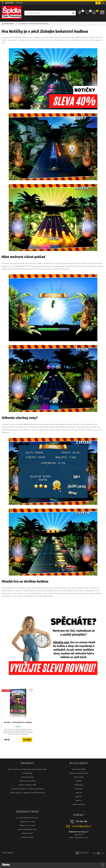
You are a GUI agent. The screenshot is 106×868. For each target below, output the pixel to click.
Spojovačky (79, 789)
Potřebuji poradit (27, 833)
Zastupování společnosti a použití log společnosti (27, 789)
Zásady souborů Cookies (27, 781)
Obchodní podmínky (27, 777)
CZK (98, 3)
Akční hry (79, 793)
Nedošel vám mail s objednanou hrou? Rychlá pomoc (27, 793)
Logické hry (79, 797)
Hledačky (79, 781)
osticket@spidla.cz (81, 826)
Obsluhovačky (79, 785)
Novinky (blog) (79, 777)
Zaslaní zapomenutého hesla (27, 829)
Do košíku (27, 740)
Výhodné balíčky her (79, 804)
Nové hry (79, 800)
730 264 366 (81, 821)
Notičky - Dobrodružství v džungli (18, 722)
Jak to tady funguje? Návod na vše (27, 818)
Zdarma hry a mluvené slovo (79, 773)
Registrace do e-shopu (27, 822)
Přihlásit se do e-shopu (27, 826)
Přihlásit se (19, 3)
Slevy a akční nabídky (79, 769)
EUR (103, 3)
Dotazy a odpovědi (27, 837)
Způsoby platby (27, 773)
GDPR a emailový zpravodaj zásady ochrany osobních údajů (27, 769)
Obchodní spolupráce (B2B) (27, 785)
